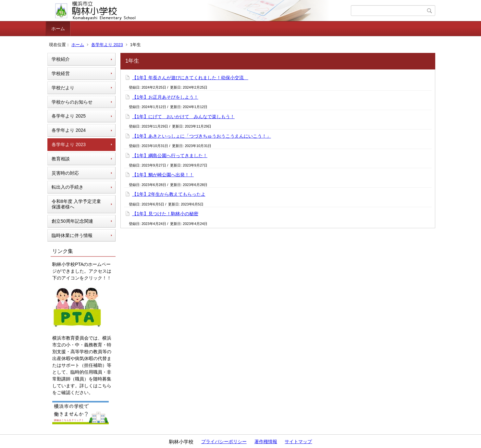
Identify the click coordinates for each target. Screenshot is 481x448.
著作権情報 (266, 442)
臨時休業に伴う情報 (72, 235)
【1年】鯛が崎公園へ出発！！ (163, 175)
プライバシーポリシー (224, 442)
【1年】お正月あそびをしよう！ (165, 97)
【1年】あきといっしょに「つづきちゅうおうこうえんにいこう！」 (202, 136)
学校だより (63, 88)
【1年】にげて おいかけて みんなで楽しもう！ (183, 117)
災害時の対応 (65, 173)
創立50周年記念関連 (72, 221)
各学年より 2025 (69, 116)
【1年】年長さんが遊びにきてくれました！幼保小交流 (190, 78)
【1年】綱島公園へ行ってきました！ (170, 156)
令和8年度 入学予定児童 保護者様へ (76, 204)
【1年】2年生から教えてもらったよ (169, 194)
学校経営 (61, 73)
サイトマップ (298, 442)
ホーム (58, 29)
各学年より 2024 (69, 130)
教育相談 (61, 159)
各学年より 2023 (107, 45)
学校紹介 (61, 59)
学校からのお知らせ (72, 102)
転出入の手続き (68, 187)
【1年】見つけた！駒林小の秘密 (165, 214)
